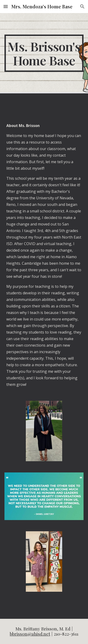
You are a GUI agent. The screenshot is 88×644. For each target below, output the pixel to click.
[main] (44, 53)
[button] (6, 6)
